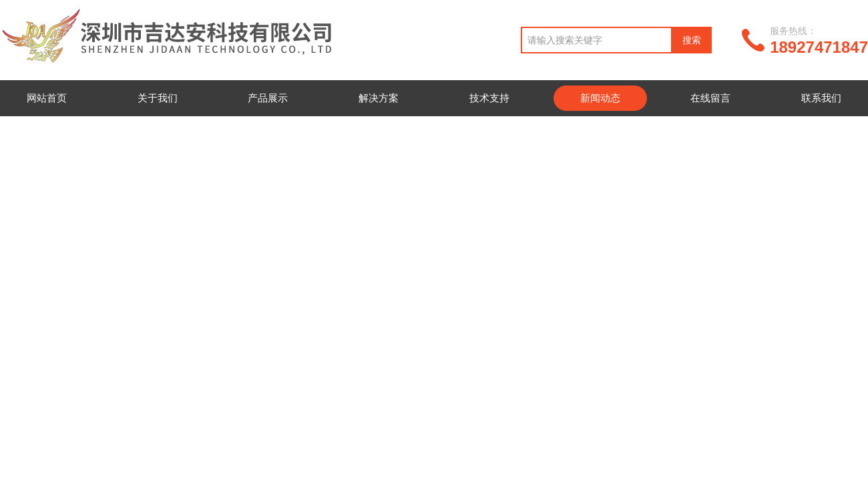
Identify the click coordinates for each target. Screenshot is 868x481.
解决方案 (379, 98)
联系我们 (821, 98)
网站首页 (47, 98)
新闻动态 (600, 98)
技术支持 (489, 98)
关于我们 (158, 98)
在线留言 (710, 98)
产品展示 (268, 98)
